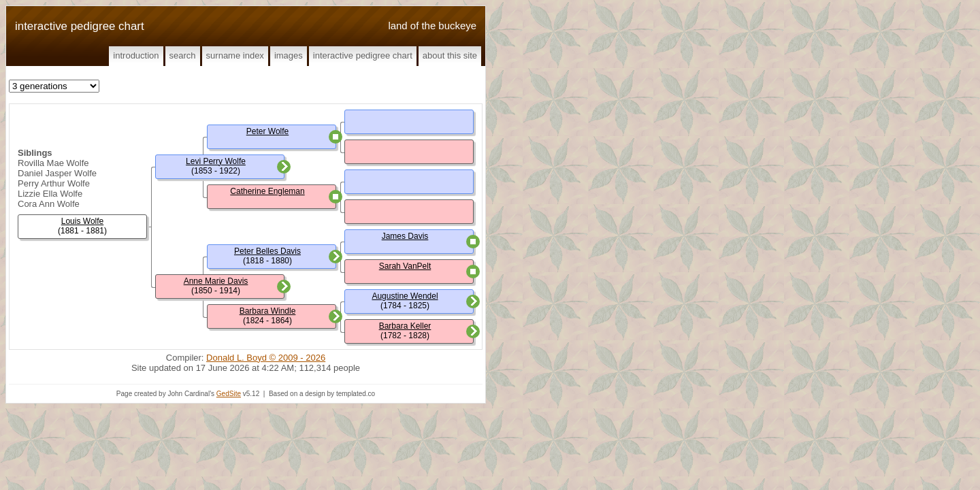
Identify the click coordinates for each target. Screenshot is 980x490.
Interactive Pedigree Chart (363, 55)
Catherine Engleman (267, 191)
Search (183, 55)
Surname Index (235, 55)
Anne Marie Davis (216, 281)
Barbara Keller (405, 326)
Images (289, 55)
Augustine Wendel (405, 296)
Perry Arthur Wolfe (54, 183)
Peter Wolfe (267, 131)
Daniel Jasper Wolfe (57, 173)
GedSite (229, 394)
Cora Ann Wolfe (49, 204)
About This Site (450, 55)
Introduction (136, 55)
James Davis (405, 236)
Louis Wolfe (82, 221)
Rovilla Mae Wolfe (53, 163)
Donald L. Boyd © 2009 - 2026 (266, 358)
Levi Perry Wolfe (216, 161)
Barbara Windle (268, 311)
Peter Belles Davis (267, 251)
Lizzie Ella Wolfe (50, 194)
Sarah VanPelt (405, 266)
